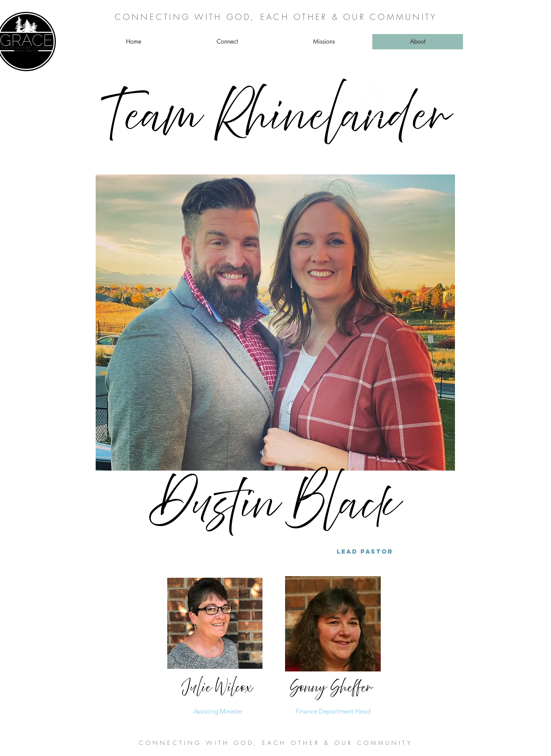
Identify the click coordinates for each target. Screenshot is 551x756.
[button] (227, 42)
